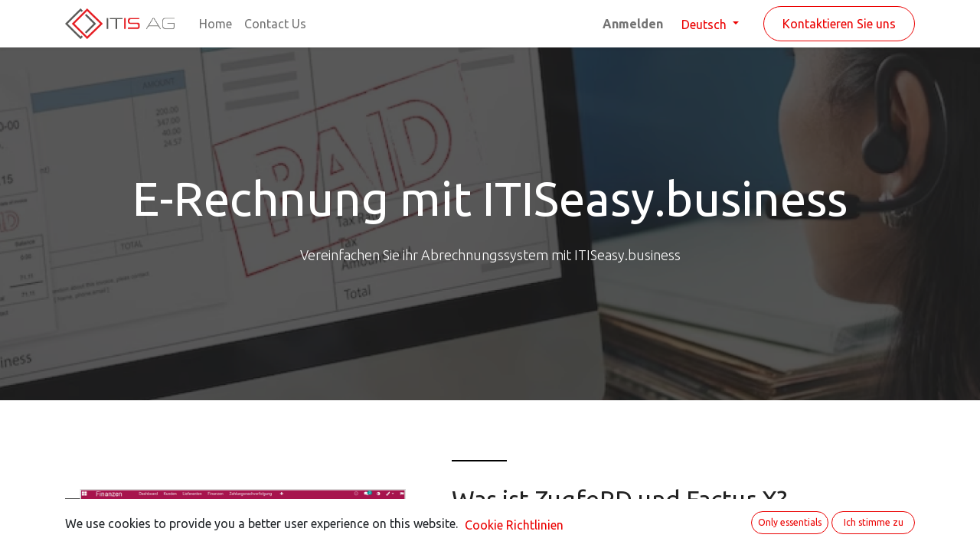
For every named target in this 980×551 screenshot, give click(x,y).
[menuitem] (216, 24)
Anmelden (633, 24)
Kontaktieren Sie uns (839, 24)
